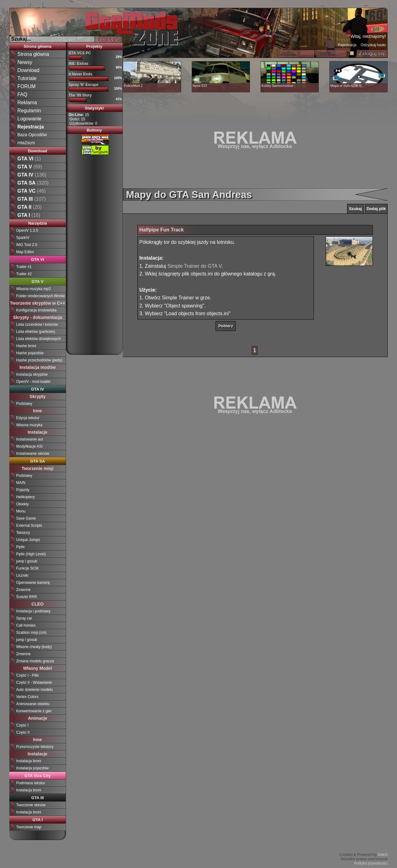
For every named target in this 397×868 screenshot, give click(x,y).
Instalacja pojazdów (32, 768)
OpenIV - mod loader (33, 382)
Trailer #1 (24, 267)
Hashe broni (26, 346)
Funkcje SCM (27, 568)
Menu (21, 511)
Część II (23, 732)
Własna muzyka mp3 (33, 289)
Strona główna (33, 54)
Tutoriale (27, 78)
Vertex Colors (27, 697)
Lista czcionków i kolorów (37, 324)
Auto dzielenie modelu (34, 690)
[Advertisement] (94, 253)
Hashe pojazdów (30, 353)
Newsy (25, 62)
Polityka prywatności (371, 863)
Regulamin (29, 111)
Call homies (26, 625)
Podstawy (24, 404)
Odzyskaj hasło (373, 45)
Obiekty (22, 504)
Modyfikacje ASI (29, 446)
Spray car (24, 618)
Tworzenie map (29, 827)
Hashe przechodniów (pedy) (39, 360)
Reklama (27, 103)
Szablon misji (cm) (31, 633)
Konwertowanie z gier (34, 711)
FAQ (22, 94)
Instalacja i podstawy (33, 611)
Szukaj (355, 209)
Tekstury (23, 533)
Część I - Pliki (27, 675)
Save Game (26, 518)
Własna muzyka (29, 425)
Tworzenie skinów (31, 805)
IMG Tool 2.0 (27, 245)
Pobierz (226, 326)
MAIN (21, 483)
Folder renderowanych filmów (40, 296)
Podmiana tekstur (31, 783)
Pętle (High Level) (31, 554)
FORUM (27, 86)
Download (28, 70)
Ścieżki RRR (27, 597)
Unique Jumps (28, 540)
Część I (22, 725)
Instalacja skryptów (32, 374)
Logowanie (29, 119)
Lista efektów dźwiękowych (38, 339)
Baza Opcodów (32, 135)
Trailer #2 (24, 274)
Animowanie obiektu (33, 704)
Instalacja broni (29, 761)
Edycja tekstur (28, 418)
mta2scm (26, 143)
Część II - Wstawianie (34, 682)
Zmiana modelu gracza (35, 661)
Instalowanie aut (30, 439)
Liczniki (22, 575)
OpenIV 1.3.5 (27, 230)
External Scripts (29, 526)
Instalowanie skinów (33, 454)
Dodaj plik (376, 209)
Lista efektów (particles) (36, 332)
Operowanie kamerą (33, 583)
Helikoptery (25, 497)
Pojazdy (23, 490)
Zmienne (23, 590)
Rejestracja (347, 45)
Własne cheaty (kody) (34, 647)
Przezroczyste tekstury (35, 747)
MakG (383, 855)
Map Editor (25, 252)
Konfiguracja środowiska (36, 310)
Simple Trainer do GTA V (194, 266)
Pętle (20, 547)
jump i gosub (27, 561)
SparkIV (23, 238)
